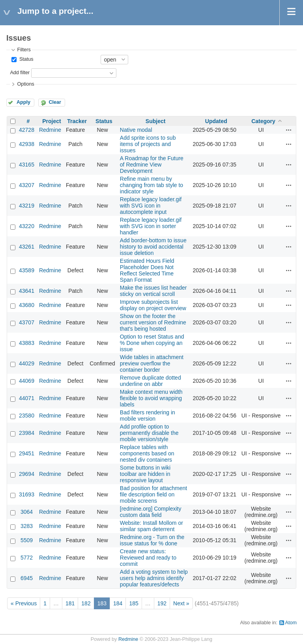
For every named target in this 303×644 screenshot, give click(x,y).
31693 (27, 494)
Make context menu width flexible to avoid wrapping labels (151, 398)
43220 (27, 226)
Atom (291, 623)
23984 (27, 433)
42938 (27, 144)
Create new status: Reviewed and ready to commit (148, 558)
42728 (27, 130)
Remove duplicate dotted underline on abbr (151, 381)
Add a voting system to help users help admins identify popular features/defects (154, 578)
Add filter (20, 73)
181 (70, 603)
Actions (289, 130)
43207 (27, 185)
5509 (27, 540)
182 (86, 603)
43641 (27, 291)
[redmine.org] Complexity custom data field (151, 512)
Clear (55, 102)
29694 (27, 474)
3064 (27, 512)
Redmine (50, 130)
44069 (27, 381)
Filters (24, 50)
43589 (27, 270)
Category (263, 121)
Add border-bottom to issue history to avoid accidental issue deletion (153, 247)
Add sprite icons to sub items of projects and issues (148, 144)
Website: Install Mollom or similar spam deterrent (151, 526)
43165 (27, 165)
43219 (27, 206)
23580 (27, 416)
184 (118, 603)
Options (25, 84)
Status (25, 59)
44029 (27, 363)
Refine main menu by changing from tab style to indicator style (151, 185)
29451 (27, 453)
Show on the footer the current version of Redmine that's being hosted (153, 322)
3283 (27, 526)
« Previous (24, 603)
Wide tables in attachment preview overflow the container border (152, 363)
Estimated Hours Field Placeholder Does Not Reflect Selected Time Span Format (147, 270)
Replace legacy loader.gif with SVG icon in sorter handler (151, 226)
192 (162, 603)
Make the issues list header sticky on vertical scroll (153, 291)
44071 (27, 398)
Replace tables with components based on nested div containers (147, 453)
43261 (27, 247)
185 (134, 603)
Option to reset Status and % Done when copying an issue (152, 343)
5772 (27, 558)
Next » (181, 603)
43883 (27, 343)
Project (51, 121)
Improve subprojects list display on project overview (153, 305)
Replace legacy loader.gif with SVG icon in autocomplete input (151, 206)
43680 (27, 305)
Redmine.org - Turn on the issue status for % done (152, 540)
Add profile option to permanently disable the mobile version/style (149, 433)
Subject (156, 121)
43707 (27, 322)
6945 (27, 578)
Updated (216, 121)
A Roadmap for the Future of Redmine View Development (152, 165)
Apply (23, 102)
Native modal (136, 130)
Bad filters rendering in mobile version (148, 416)
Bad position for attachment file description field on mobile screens (153, 494)
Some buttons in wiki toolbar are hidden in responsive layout (145, 474)
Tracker (77, 121)
